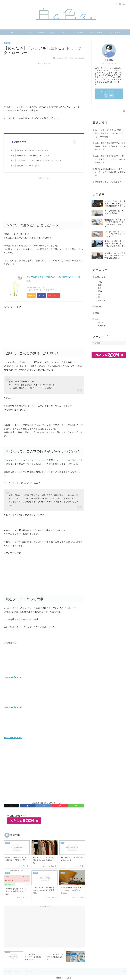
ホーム (12, 33)
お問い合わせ (115, 33)
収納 (100, 291)
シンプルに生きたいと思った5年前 (34, 150)
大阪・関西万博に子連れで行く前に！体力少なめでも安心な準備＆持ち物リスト (110, 159)
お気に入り (27, 33)
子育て (101, 322)
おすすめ (102, 300)
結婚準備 (102, 326)
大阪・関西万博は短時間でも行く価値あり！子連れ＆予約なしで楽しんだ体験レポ (110, 146)
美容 (100, 285)
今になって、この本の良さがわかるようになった (40, 160)
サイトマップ (96, 33)
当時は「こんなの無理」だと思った (34, 155)
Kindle (42, 296)
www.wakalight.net (13, 677)
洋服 (100, 282)
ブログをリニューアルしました (108, 182)
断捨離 (41, 33)
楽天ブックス (54, 296)
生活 (63, 33)
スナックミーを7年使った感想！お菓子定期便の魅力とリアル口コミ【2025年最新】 (110, 133)
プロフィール (78, 33)
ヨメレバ (40, 288)
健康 (53, 33)
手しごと (102, 297)
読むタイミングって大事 (29, 165)
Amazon (32, 296)
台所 (100, 288)
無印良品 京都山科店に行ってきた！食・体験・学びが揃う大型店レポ (110, 172)
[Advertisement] (44, 83)
